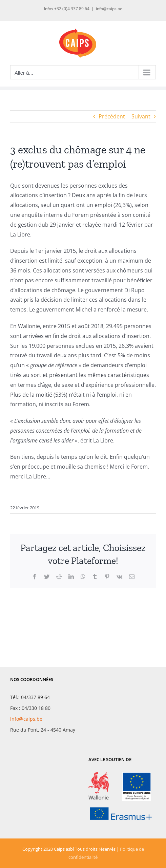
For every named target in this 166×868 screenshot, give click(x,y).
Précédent (112, 116)
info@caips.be (109, 9)
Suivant (141, 116)
